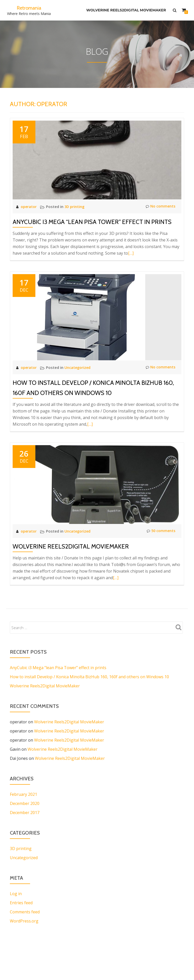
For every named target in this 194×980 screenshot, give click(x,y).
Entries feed (21, 903)
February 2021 (23, 794)
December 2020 (25, 803)
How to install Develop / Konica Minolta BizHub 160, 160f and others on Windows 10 (89, 677)
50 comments (160, 531)
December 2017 (25, 813)
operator (30, 206)
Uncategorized (79, 367)
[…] (131, 253)
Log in (16, 894)
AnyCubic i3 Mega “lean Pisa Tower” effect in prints (92, 222)
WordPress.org (24, 921)
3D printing (76, 206)
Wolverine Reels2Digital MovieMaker (125, 10)
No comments (160, 206)
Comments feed (25, 912)
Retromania (29, 8)
